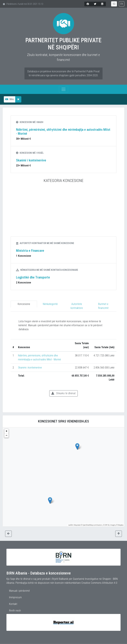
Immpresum (15, 597)
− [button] (7, 435)
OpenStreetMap (88, 525)
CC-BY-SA (106, 525)
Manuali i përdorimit (19, 591)
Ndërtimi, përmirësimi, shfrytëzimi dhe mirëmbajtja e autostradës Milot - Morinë (63, 132)
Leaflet (71, 525)
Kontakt (13, 604)
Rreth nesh (15, 611)
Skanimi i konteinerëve (31, 160)
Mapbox (121, 525)
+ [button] (7, 431)
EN (122, 4)
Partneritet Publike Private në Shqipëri (63, 44)
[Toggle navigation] (63, 89)
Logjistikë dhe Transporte (33, 277)
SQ (114, 4)
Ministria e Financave (30, 251)
